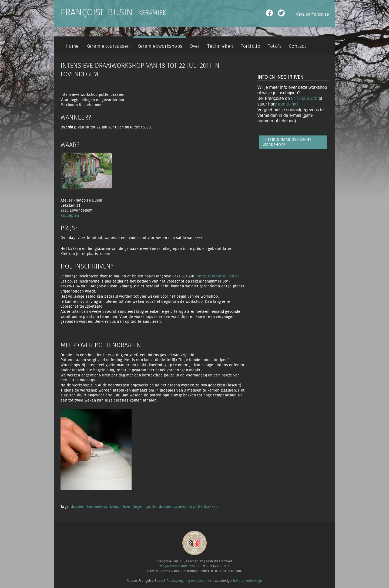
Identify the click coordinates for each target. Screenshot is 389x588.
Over (195, 46)
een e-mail (289, 104)
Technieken (220, 46)
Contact (298, 46)
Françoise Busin (97, 13)
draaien (78, 507)
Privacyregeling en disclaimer (189, 581)
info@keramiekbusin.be (218, 276)
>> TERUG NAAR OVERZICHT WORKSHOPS (287, 142)
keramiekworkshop (104, 507)
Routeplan (70, 215)
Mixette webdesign (248, 581)
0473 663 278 (304, 98)
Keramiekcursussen (108, 46)
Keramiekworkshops (160, 46)
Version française (312, 14)
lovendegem (134, 507)
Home (72, 46)
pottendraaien (160, 507)
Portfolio (250, 46)
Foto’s (274, 46)
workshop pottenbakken (196, 507)
